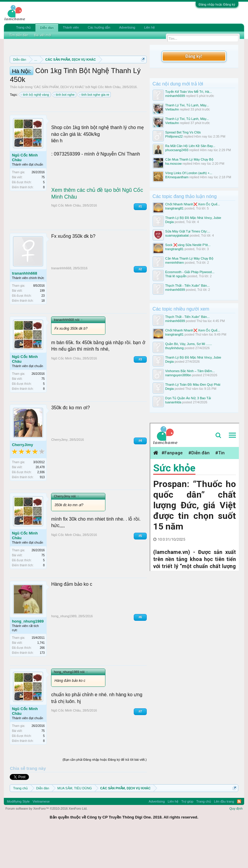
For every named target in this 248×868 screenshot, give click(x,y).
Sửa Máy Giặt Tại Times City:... (188, 231)
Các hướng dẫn (99, 27)
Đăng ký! (194, 56)
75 (43, 215)
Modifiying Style (18, 839)
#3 (140, 396)
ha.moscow (174, 164)
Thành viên (71, 27)
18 (43, 338)
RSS (239, 839)
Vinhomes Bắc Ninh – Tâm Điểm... (190, 371)
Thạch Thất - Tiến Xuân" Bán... (187, 286)
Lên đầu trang (224, 839)
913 (42, 515)
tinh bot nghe (64, 132)
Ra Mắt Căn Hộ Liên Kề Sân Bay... (190, 146)
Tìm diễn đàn (19, 35)
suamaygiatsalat (177, 235)
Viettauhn (172, 109)
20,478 (40, 505)
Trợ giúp (187, 839)
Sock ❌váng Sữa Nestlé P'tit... (188, 245)
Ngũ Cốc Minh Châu (106, 124)
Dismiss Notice (142, 73)
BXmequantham (177, 177)
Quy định (236, 846)
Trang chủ (23, 27)
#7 (140, 749)
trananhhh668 (24, 310)
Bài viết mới (43, 35)
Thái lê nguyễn (176, 276)
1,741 (41, 680)
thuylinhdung (174, 348)
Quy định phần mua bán (107, 80)
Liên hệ (149, 27)
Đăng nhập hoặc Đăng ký (217, 4)
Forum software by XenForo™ (46, 846)
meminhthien (175, 263)
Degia (170, 222)
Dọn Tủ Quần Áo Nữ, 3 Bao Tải (188, 398)
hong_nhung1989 (28, 659)
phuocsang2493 (177, 150)
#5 (140, 573)
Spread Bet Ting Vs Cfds (183, 132)
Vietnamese (41, 839)
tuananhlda (173, 402)
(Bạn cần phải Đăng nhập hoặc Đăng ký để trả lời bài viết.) (105, 797)
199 (42, 328)
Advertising (127, 27)
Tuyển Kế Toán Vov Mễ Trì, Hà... (189, 92)
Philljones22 (174, 136)
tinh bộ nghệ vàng (35, 132)
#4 (140, 478)
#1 (140, 244)
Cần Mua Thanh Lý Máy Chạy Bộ (189, 159)
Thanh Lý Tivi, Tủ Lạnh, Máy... (187, 105)
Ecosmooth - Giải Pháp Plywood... (190, 272)
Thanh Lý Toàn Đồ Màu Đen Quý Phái (193, 385)
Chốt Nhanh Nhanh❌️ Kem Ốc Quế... (193, 204)
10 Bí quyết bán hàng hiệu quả (98, 93)
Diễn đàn (47, 28)
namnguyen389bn (178, 375)
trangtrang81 (174, 208)
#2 (140, 306)
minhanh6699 (175, 96)
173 (42, 690)
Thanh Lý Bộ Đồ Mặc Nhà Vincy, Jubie (193, 218)
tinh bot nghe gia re (94, 132)
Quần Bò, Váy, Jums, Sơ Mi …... (189, 344)
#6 (140, 655)
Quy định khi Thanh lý (57, 87)
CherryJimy (22, 482)
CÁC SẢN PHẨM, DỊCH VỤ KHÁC (59, 124)
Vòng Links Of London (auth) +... (189, 173)
